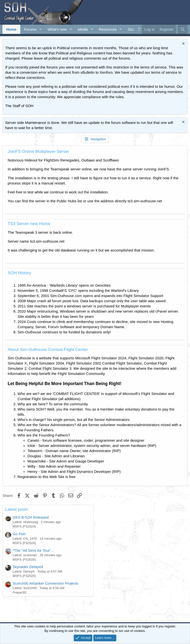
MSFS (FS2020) (24, 560)
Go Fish (19, 534)
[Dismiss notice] (183, 44)
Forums (30, 29)
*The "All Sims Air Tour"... (33, 550)
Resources (108, 29)
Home (11, 29)
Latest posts (17, 509)
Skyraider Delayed (28, 567)
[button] (40, 29)
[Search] (183, 29)
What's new (57, 29)
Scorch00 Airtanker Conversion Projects (45, 583)
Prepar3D (20, 592)
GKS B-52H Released (31, 517)
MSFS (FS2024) (24, 526)
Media (83, 29)
